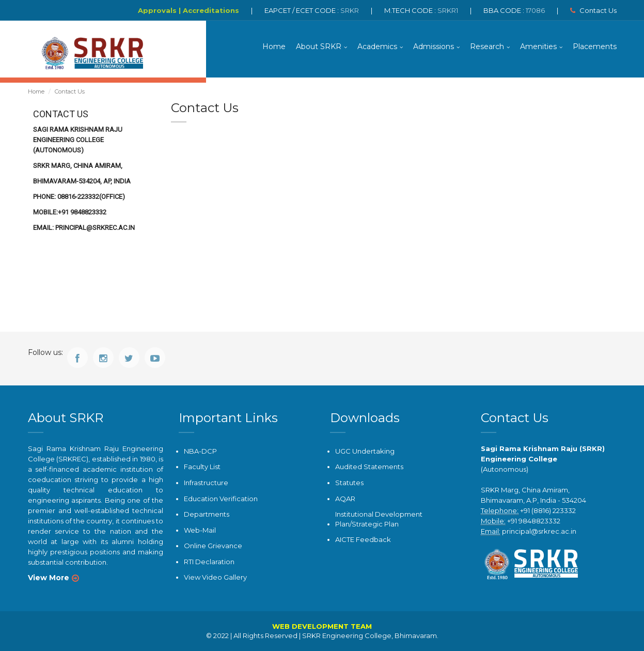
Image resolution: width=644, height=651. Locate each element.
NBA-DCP (200, 451)
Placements (595, 47)
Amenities (538, 47)
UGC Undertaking (365, 451)
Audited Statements (369, 467)
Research (487, 47)
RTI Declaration (209, 562)
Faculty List (202, 467)
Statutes (349, 483)
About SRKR (319, 47)
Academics (377, 47)
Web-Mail (200, 530)
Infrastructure (206, 483)
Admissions (434, 47)
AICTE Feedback (363, 539)
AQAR (345, 499)
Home (274, 47)
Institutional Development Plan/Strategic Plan (379, 519)
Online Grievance (213, 546)
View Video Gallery (215, 577)
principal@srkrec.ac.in (539, 531)
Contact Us (593, 10)
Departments (207, 514)
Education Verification (221, 499)
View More (49, 578)
